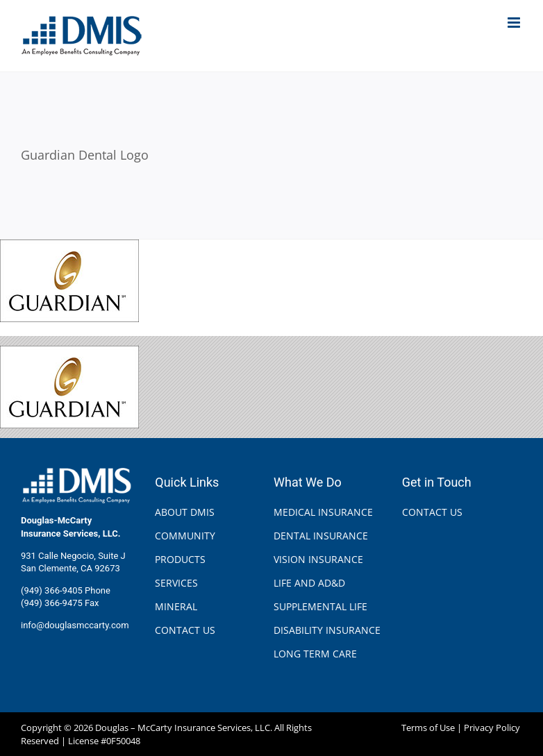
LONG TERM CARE (315, 654)
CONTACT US (185, 630)
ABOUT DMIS (185, 512)
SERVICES (176, 583)
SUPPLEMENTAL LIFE (320, 606)
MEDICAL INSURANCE (323, 512)
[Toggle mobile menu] (515, 23)
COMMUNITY (185, 536)
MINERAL (176, 606)
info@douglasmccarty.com (75, 625)
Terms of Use (428, 728)
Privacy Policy (492, 728)
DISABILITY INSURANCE (327, 630)
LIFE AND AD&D (309, 583)
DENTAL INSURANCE (321, 536)
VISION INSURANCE (318, 559)
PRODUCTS (180, 559)
